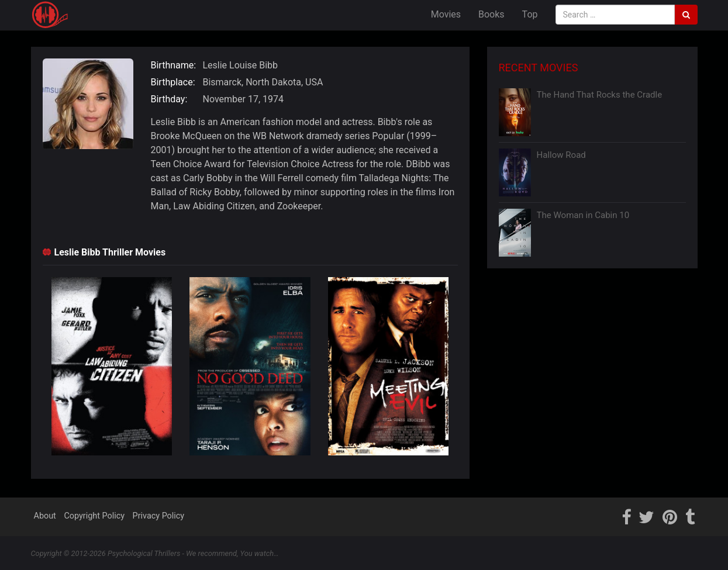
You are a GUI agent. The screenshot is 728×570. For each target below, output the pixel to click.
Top (530, 14)
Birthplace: (173, 82)
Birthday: (169, 99)
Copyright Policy (94, 516)
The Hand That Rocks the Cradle (600, 95)
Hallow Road (561, 155)
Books (491, 14)
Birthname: (174, 65)
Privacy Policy (159, 516)
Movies (446, 14)
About (45, 516)
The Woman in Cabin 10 (583, 215)
